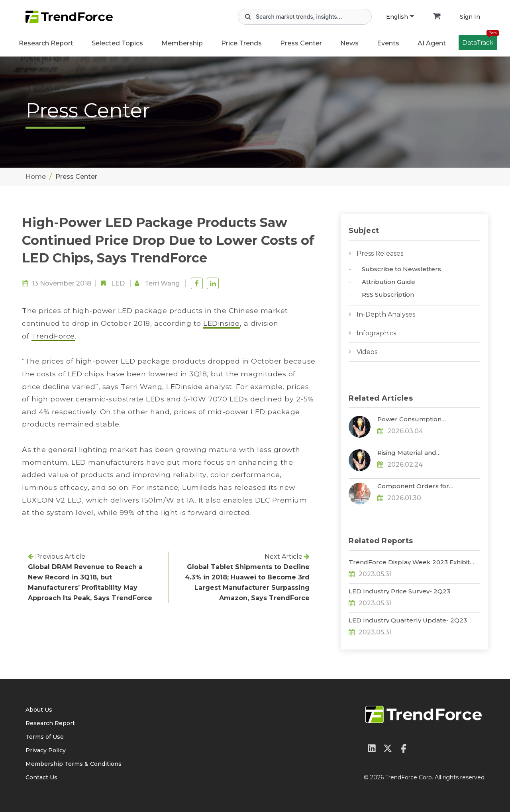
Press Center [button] (301, 43)
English (400, 17)
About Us (39, 710)
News (349, 43)
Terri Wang (162, 283)
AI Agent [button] (432, 43)
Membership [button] (182, 43)
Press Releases (380, 253)
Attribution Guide (388, 282)
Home (36, 177)
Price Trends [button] (241, 43)
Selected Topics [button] (117, 43)
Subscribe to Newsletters (401, 269)
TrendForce (53, 336)
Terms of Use (45, 737)
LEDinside (222, 323)
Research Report (46, 43)
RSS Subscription (388, 294)
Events (388, 43)
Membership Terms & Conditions (74, 764)
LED (118, 283)
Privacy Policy (46, 750)
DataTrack (480, 41)
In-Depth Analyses (386, 314)
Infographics (376, 333)
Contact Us (41, 777)
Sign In (470, 17)
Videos (367, 352)
